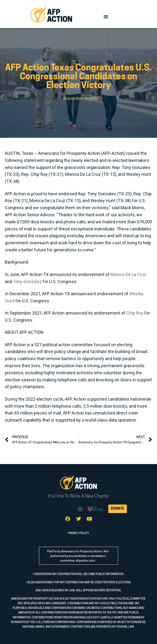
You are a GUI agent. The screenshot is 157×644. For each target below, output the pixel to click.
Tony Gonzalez (27, 282)
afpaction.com (85, 561)
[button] (106, 17)
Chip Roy (135, 313)
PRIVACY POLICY (79, 533)
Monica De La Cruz (128, 274)
